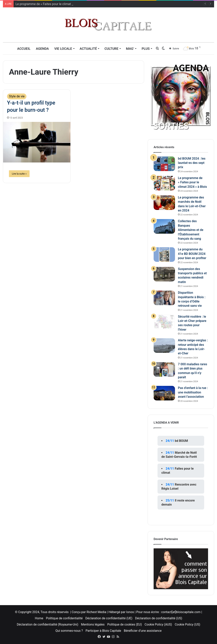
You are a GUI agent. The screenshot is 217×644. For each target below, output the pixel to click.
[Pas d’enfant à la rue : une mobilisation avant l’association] (164, 393)
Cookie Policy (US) (188, 624)
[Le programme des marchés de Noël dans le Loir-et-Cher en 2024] (164, 203)
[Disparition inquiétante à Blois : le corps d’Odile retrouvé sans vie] (164, 298)
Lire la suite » (19, 174)
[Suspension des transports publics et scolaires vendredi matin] (164, 274)
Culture (111, 49)
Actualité (88, 49)
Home (39, 618)
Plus (146, 49)
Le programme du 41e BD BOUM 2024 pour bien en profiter (192, 254)
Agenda (42, 49)
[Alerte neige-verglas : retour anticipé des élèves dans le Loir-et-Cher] (164, 346)
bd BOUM (181, 441)
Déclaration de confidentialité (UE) (109, 618)
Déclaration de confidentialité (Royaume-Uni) (48, 624)
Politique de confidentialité (64, 618)
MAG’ (130, 49)
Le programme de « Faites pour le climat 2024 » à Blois (192, 182)
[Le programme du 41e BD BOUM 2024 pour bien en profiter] (164, 255)
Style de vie (17, 96)
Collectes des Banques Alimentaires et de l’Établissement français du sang (191, 230)
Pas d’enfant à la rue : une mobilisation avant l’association (193, 392)
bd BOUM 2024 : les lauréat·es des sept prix (192, 163)
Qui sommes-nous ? (69, 631)
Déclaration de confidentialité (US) (159, 618)
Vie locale (63, 49)
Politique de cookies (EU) (125, 624)
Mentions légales (93, 624)
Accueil (24, 49)
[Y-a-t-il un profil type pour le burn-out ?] (37, 142)
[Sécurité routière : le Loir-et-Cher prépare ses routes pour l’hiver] (164, 322)
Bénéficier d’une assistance (143, 631)
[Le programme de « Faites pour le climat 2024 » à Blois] (164, 183)
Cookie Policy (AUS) (158, 624)
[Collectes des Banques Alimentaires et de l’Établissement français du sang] (164, 226)
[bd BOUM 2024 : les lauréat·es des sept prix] (164, 164)
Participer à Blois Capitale (103, 631)
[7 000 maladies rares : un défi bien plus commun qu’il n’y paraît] (164, 369)
